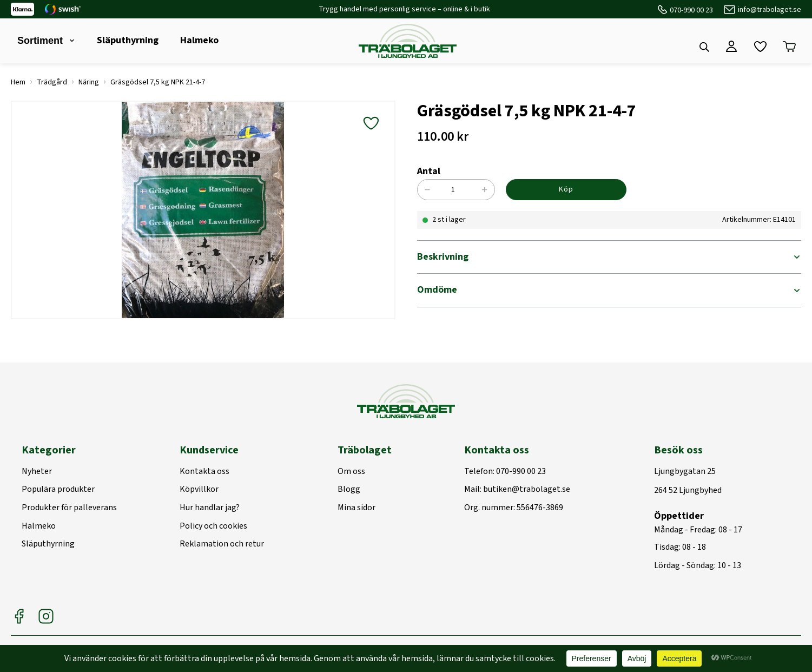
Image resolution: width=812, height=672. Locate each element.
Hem (18, 82)
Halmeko (199, 40)
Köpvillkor (199, 490)
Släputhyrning (128, 40)
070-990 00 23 (691, 10)
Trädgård (52, 82)
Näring (89, 82)
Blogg (349, 490)
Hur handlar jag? (210, 508)
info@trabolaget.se (770, 10)
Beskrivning (443, 257)
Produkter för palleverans (69, 508)
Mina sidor (357, 508)
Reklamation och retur (222, 544)
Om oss (351, 472)
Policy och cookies (213, 526)
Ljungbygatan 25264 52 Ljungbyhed (688, 481)
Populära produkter (58, 490)
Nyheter (37, 472)
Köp (566, 189)
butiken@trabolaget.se (527, 490)
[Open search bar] (704, 47)
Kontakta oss (204, 472)
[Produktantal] (459, 190)
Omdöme (437, 290)
